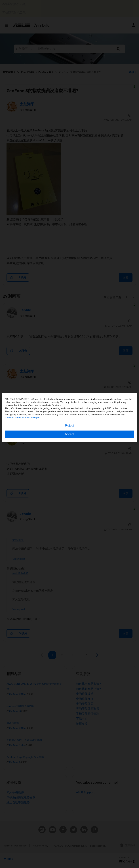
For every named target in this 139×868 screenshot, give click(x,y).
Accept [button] (69, 450)
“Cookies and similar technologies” (23, 434)
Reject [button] (69, 442)
